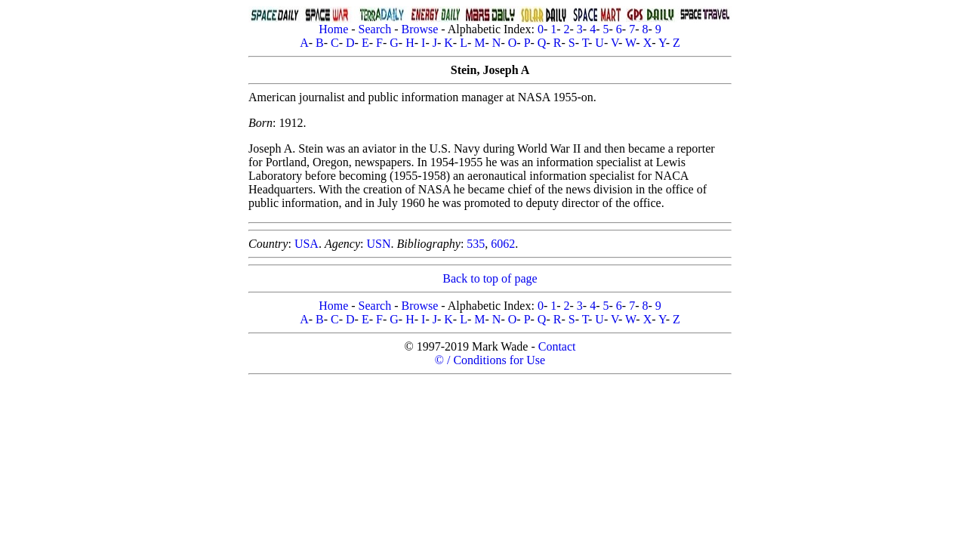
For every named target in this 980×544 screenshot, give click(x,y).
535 (476, 244)
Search (375, 29)
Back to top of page (490, 278)
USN (378, 244)
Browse (419, 29)
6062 (503, 244)
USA (307, 244)
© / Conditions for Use (490, 360)
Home (333, 29)
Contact (557, 346)
